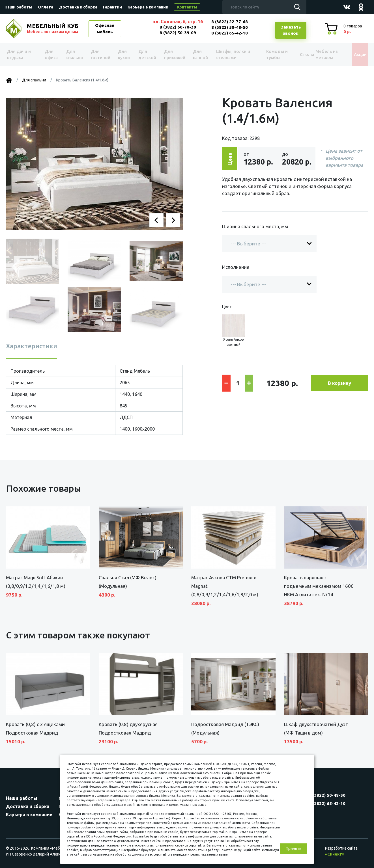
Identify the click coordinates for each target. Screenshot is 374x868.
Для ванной (198, 55)
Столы (297, 54)
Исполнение (236, 267)
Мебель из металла (322, 55)
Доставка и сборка (78, 7)
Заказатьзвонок (291, 30)
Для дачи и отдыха (21, 55)
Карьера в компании (148, 7)
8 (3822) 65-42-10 (230, 33)
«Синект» (335, 854)
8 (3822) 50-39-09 (178, 33)
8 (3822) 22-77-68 (230, 22)
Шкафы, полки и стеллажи (230, 55)
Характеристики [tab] (32, 346)
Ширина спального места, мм (255, 226)
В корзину (339, 383)
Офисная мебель (105, 29)
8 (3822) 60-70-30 (178, 27)
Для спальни (74, 55)
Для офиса (51, 55)
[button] (156, 220)
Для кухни (122, 55)
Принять (294, 848)
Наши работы (18, 7)
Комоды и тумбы (269, 55)
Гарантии (112, 7)
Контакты (187, 7)
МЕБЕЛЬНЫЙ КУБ (53, 29)
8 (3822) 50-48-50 (230, 27)
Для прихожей (173, 55)
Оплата (46, 7)
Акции (355, 54)
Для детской (146, 55)
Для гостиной (100, 55)
